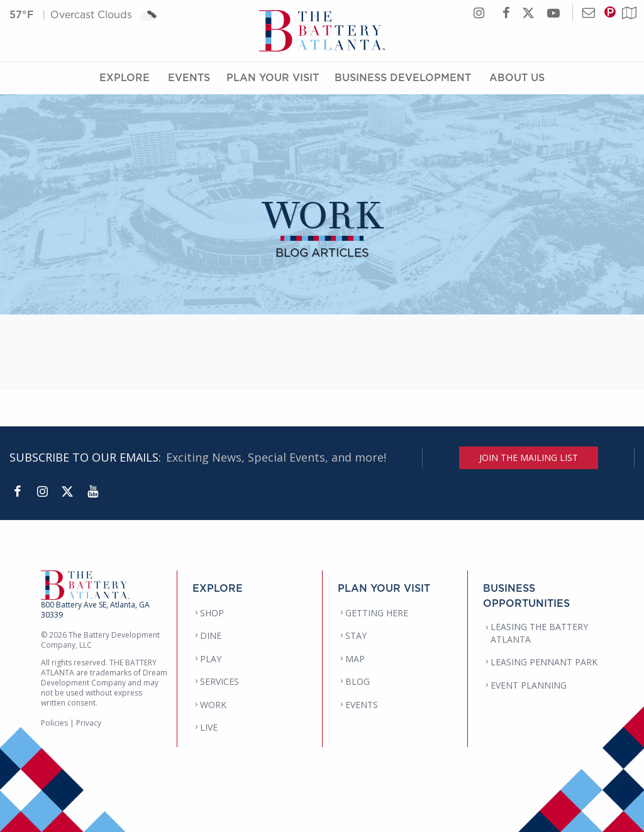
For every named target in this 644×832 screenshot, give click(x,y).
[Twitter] (67, 492)
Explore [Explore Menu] (125, 77)
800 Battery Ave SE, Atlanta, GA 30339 (95, 610)
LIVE (209, 727)
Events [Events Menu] (189, 77)
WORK (213, 705)
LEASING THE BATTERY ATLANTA (539, 633)
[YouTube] (92, 492)
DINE (211, 635)
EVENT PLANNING (529, 685)
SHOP (212, 613)
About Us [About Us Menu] (517, 77)
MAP (355, 659)
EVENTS (362, 705)
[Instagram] (42, 492)
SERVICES (219, 681)
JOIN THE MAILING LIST (529, 458)
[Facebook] (17, 492)
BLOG (358, 681)
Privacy (89, 723)
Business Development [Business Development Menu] (403, 77)
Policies (54, 723)
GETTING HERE (377, 613)
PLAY (211, 659)
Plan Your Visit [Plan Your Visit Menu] (273, 77)
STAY (356, 635)
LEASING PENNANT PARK (544, 662)
